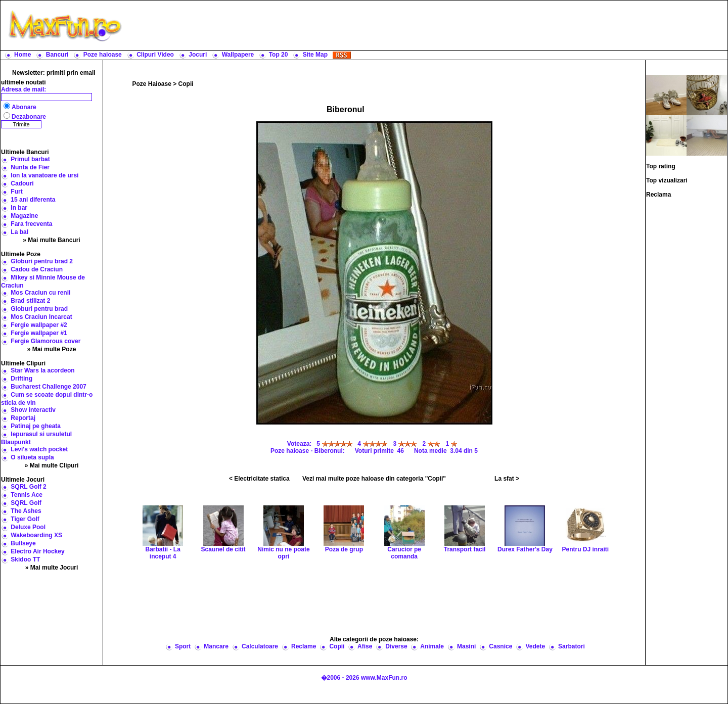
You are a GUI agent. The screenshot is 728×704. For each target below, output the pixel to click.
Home (22, 55)
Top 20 (279, 55)
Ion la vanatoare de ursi (44, 175)
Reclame (304, 646)
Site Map (315, 55)
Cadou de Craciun (37, 269)
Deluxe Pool (28, 527)
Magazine (24, 216)
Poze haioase (103, 55)
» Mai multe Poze (52, 349)
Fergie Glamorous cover (45, 341)
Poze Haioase (152, 84)
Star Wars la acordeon (42, 370)
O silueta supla (32, 457)
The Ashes (26, 511)
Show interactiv (33, 410)
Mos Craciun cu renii (40, 293)
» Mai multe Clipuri (52, 465)
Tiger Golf (25, 519)
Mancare (216, 646)
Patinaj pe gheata (36, 426)
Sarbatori (572, 646)
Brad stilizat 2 (30, 301)
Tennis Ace (27, 495)
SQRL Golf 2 (28, 487)
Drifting (21, 379)
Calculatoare (260, 646)
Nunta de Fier (30, 167)
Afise (365, 646)
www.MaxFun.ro (384, 678)
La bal (19, 232)
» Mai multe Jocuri (52, 568)
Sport (183, 646)
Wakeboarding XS (36, 535)
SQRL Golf (26, 503)
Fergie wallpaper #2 (39, 325)
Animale (432, 646)
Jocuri (198, 55)
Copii (186, 84)
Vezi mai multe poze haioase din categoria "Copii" (374, 479)
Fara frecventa (31, 224)
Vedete (535, 646)
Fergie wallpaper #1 (39, 333)
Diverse (396, 646)
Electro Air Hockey (37, 551)
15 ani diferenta (33, 200)
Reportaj (23, 418)
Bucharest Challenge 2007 (48, 387)
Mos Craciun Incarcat (41, 317)
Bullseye (23, 543)
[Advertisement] (427, 25)
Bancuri (57, 55)
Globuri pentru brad (39, 309)
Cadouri (22, 183)
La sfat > (507, 479)
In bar (19, 208)
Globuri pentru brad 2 (42, 261)
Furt (16, 192)
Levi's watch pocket (39, 449)
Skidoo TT (25, 559)
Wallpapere (238, 55)
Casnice (500, 646)
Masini (466, 646)
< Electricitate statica (259, 479)
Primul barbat (30, 159)
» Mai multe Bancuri (51, 240)
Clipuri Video (155, 55)
